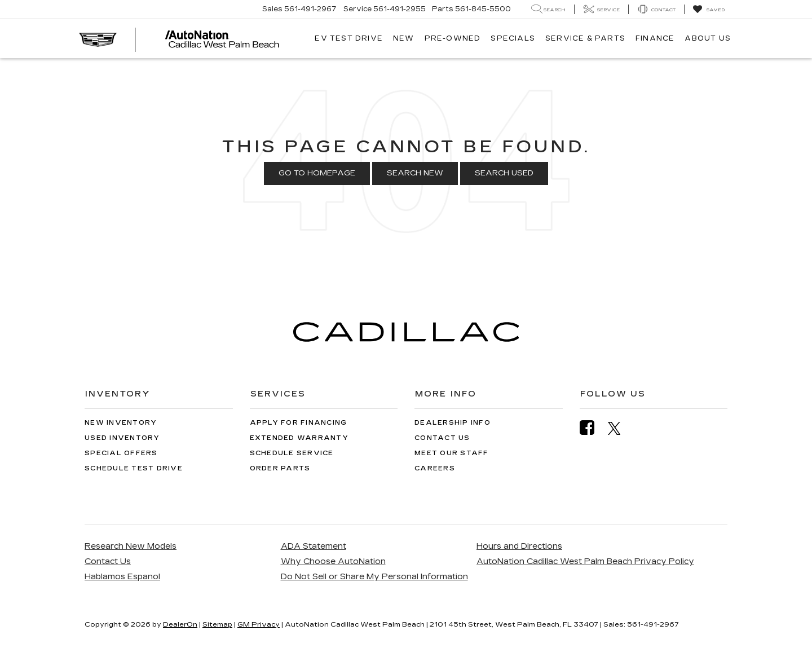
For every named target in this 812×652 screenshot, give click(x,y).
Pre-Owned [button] (453, 38)
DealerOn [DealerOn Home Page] (180, 624)
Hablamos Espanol (122, 577)
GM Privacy (259, 624)
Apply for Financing (299, 423)
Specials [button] (513, 38)
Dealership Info (453, 423)
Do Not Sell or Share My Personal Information (374, 577)
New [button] (404, 38)
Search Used (504, 173)
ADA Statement (314, 546)
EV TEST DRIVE (349, 38)
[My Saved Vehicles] (709, 10)
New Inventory (121, 423)
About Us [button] (708, 38)
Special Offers (121, 453)
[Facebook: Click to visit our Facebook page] (593, 428)
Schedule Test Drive (134, 468)
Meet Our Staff (452, 453)
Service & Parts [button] (585, 38)
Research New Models (131, 546)
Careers (435, 468)
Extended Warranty (299, 438)
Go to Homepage (317, 173)
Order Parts (280, 468)
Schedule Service (292, 453)
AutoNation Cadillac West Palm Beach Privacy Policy (585, 561)
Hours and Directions (519, 546)
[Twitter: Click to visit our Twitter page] (620, 428)
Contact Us (442, 438)
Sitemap (217, 624)
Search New (415, 173)
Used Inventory (122, 438)
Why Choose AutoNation (333, 561)
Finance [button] (655, 38)
